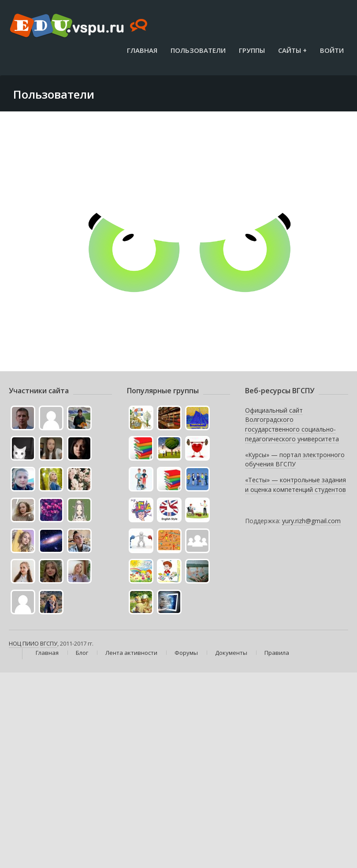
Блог (82, 653)
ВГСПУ (49, 643)
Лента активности (131, 653)
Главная (142, 50)
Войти (332, 50)
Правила (277, 653)
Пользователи (198, 50)
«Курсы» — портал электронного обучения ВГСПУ (295, 460)
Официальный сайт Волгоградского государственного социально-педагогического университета (292, 425)
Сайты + (292, 50)
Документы (231, 653)
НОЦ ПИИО (24, 643)
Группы (252, 50)
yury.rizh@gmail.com (311, 521)
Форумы (186, 653)
